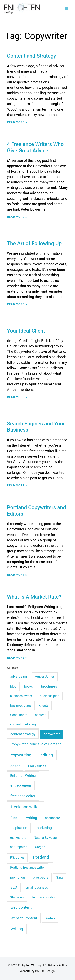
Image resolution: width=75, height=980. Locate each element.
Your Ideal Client (26, 331)
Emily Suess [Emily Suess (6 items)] (37, 766)
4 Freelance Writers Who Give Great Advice (35, 147)
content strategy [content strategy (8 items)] (23, 734)
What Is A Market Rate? (34, 597)
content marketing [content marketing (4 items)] (23, 724)
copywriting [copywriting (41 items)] (21, 755)
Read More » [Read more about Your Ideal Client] (17, 397)
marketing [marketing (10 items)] (44, 828)
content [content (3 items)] (40, 715)
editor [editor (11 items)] (15, 766)
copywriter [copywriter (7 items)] (52, 734)
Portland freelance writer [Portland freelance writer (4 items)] (27, 868)
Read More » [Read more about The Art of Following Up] (17, 304)
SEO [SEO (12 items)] (14, 887)
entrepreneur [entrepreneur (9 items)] (21, 785)
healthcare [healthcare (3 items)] (52, 818)
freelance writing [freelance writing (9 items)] (24, 818)
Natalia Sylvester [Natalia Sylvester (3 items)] (46, 838)
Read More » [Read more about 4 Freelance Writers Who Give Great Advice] (17, 217)
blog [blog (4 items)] (13, 687)
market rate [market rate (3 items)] (18, 838)
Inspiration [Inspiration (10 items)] (19, 828)
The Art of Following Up (34, 243)
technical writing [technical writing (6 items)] (44, 897)
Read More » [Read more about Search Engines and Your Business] (17, 485)
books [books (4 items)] (28, 687)
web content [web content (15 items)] (21, 907)
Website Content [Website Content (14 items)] (24, 918)
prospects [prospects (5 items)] (41, 877)
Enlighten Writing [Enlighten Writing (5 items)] (23, 776)
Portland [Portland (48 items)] (41, 857)
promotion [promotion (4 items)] (17, 877)
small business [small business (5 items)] (37, 887)
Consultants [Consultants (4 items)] (19, 715)
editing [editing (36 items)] (47, 755)
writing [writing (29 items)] (17, 929)
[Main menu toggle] (66, 9)
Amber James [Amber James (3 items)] (45, 676)
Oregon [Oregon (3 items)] (40, 847)
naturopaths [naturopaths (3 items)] (19, 847)
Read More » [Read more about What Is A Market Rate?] (17, 658)
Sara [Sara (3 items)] (59, 877)
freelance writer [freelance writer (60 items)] (25, 807)
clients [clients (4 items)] (44, 705)
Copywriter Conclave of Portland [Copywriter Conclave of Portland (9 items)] (36, 744)
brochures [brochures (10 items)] (49, 686)
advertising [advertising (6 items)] (19, 676)
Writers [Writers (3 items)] (50, 918)
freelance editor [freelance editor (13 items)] (23, 796)
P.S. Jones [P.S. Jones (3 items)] (17, 858)
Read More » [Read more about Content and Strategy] (17, 122)
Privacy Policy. (58, 965)
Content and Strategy (31, 56)
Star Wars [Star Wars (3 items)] (17, 897)
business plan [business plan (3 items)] (50, 696)
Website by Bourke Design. (38, 971)
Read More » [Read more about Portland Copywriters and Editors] (17, 575)
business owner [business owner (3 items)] (21, 696)
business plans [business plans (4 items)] (21, 705)
